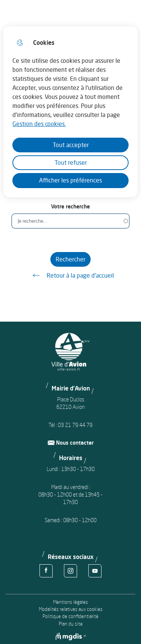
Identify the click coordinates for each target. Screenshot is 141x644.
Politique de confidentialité (70, 616)
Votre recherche (70, 206)
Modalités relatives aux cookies (71, 609)
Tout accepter (71, 145)
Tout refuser (71, 163)
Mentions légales (70, 602)
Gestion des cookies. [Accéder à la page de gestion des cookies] (39, 124)
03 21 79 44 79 (75, 425)
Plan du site (71, 624)
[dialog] (70, 112)
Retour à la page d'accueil (71, 275)
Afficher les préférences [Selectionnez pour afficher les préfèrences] (70, 180)
